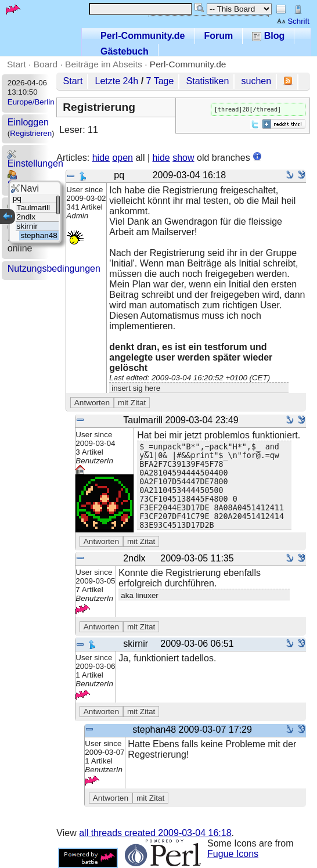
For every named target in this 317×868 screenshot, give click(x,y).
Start (17, 64)
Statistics (26, 180)
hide (101, 158)
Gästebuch (125, 51)
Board (46, 64)
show (183, 158)
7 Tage (160, 81)
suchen (257, 81)
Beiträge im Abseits (104, 64)
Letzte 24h (117, 81)
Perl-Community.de (143, 36)
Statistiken (208, 81)
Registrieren (31, 133)
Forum (219, 36)
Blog (268, 36)
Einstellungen (35, 159)
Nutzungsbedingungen (54, 269)
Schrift (293, 21)
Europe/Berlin (31, 102)
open (123, 158)
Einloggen (28, 122)
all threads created (155, 833)
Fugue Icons (233, 854)
